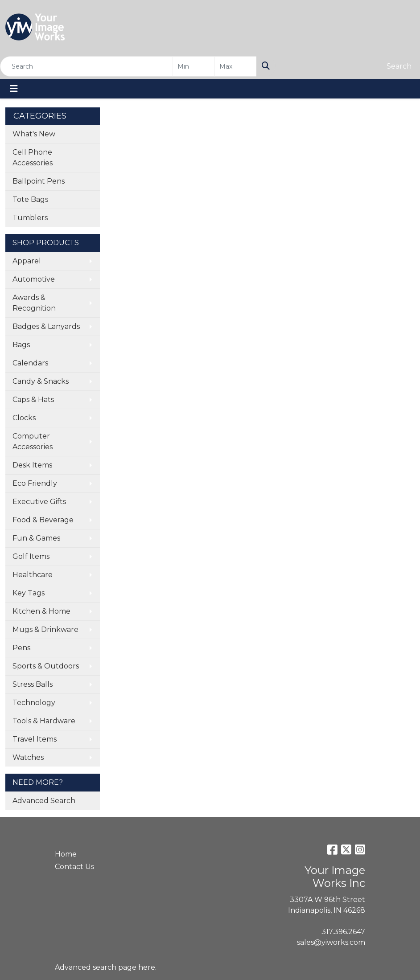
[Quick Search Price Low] (194, 66)
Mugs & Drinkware (45, 629)
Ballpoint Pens (39, 181)
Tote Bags (30, 199)
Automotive (34, 279)
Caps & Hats (33, 400)
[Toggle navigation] (14, 89)
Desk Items (32, 465)
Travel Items (35, 739)
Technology (34, 703)
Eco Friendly (35, 483)
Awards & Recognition (34, 303)
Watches (28, 757)
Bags (21, 345)
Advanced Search (44, 801)
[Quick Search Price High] (236, 66)
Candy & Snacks (41, 381)
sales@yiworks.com (331, 942)
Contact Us (74, 867)
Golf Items (31, 556)
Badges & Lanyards (46, 326)
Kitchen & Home (41, 611)
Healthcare (33, 575)
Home (66, 854)
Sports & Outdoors (46, 666)
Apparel (27, 261)
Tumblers (30, 218)
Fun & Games (36, 538)
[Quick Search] (86, 66)
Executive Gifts (39, 502)
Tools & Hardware (44, 721)
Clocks (24, 418)
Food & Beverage (43, 520)
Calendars (30, 363)
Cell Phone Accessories (33, 158)
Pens (21, 648)
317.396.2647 (343, 932)
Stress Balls (33, 684)
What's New (34, 134)
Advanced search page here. (106, 967)
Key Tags (29, 593)
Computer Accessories (33, 441)
